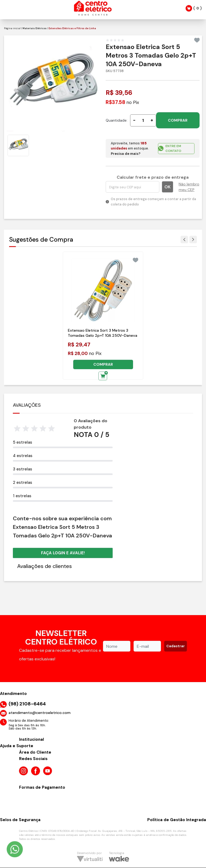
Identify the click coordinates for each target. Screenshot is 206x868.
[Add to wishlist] (197, 40)
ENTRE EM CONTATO (170, 148)
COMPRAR (178, 120)
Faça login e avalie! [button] (63, 553)
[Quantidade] (143, 120)
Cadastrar (176, 646)
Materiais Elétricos (35, 28)
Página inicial (12, 28)
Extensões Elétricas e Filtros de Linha (72, 28)
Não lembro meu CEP (189, 187)
